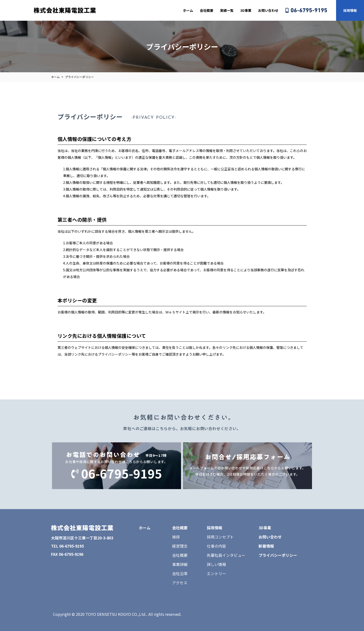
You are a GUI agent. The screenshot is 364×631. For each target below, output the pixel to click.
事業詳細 (180, 564)
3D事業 (246, 10)
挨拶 (176, 537)
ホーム (188, 10)
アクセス (180, 583)
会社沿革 (180, 573)
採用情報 (350, 10)
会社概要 (207, 10)
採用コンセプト (220, 537)
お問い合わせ (268, 10)
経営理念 (180, 546)
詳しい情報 (216, 564)
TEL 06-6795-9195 (67, 546)
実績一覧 (227, 10)
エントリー (216, 573)
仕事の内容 (216, 546)
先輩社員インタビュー (226, 555)
